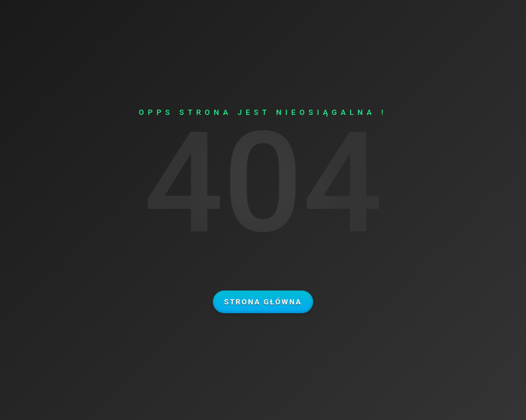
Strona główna (263, 302)
